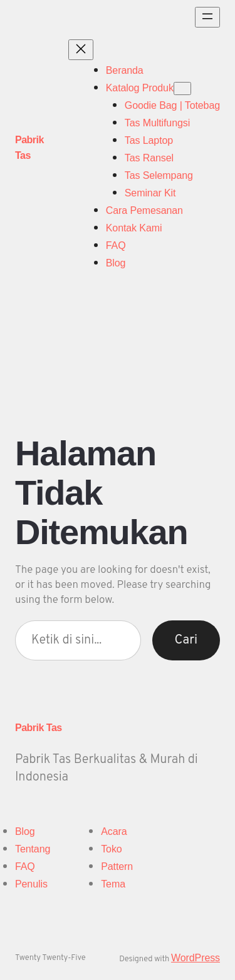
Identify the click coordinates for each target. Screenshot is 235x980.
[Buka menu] (207, 17)
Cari (186, 640)
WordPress (196, 958)
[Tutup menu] (81, 50)
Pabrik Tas (39, 728)
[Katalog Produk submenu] (182, 88)
